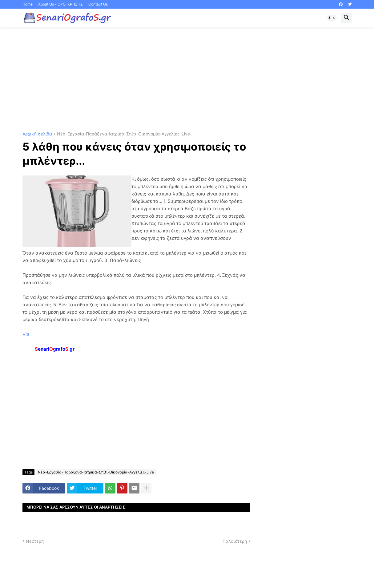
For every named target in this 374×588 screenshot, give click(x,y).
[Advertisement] (187, 79)
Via (26, 334)
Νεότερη (35, 541)
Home (28, 4)
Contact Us (98, 4)
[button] (332, 18)
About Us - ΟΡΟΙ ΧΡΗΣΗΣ (60, 4)
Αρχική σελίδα (37, 134)
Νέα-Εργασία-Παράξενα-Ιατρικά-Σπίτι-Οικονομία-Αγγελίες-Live (123, 134)
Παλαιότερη (235, 541)
